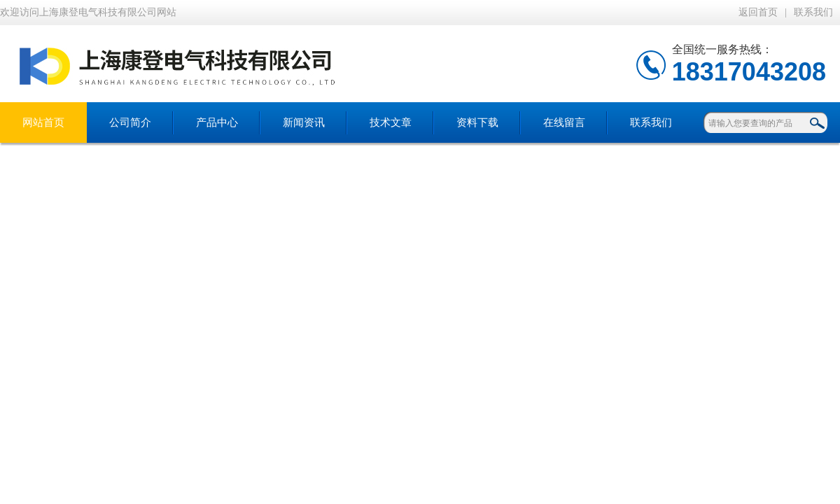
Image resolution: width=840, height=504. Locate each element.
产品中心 (217, 122)
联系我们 (813, 12)
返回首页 (758, 12)
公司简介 (130, 122)
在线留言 (564, 122)
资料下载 (477, 122)
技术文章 (391, 122)
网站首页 (43, 122)
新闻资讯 (304, 122)
